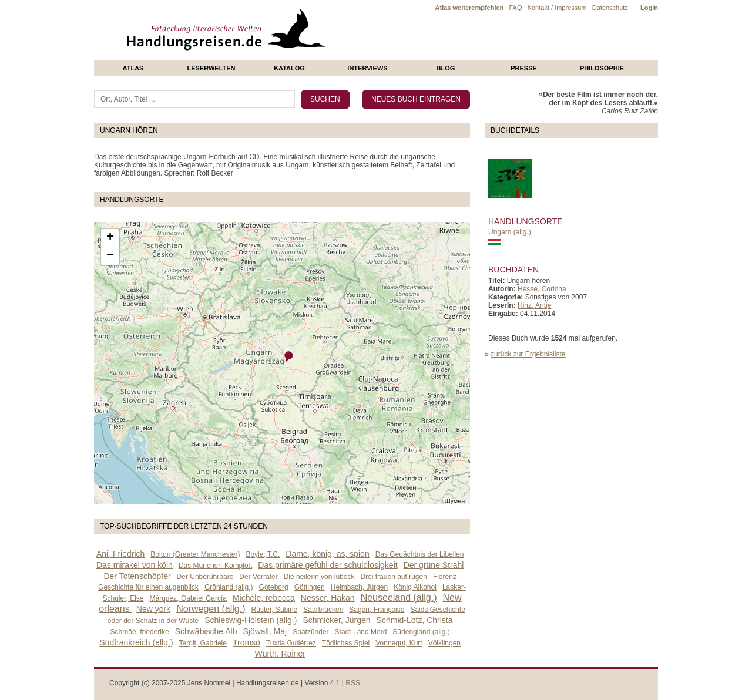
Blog (446, 68)
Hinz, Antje (534, 305)
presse (524, 68)
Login (649, 8)
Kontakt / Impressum (557, 8)
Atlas (133, 68)
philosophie (602, 68)
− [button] (110, 256)
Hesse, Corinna (542, 289)
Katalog (289, 68)
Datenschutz (610, 8)
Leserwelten (211, 68)
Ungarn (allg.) (510, 232)
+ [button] (110, 238)
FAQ (515, 8)
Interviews (367, 68)
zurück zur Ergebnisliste (528, 354)
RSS (353, 683)
